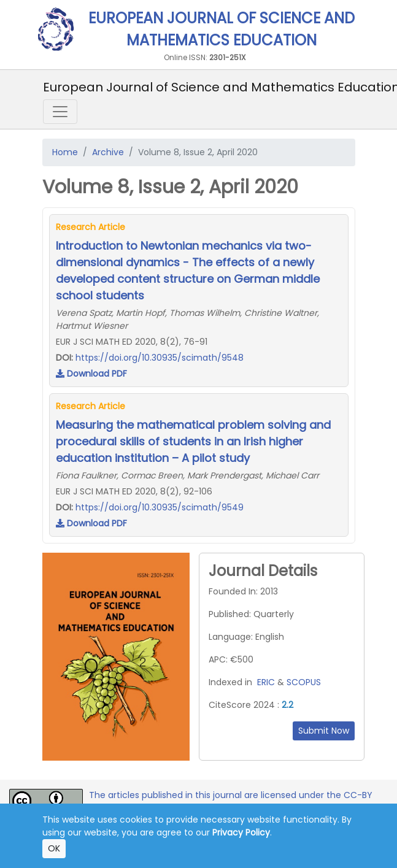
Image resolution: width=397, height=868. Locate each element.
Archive (108, 152)
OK (54, 848)
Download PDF (91, 374)
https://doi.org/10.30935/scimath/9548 (160, 358)
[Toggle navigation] (60, 112)
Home (65, 152)
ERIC (266, 682)
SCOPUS (304, 682)
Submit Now (324, 731)
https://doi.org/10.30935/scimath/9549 (160, 507)
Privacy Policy (241, 832)
